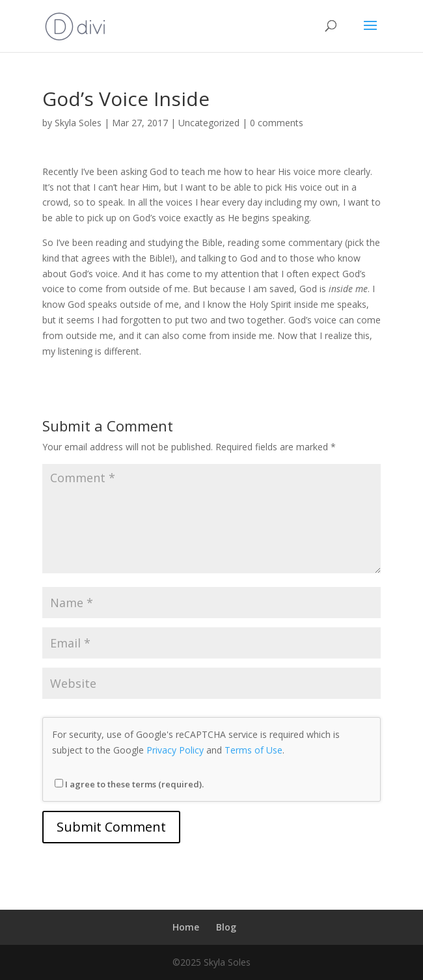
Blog (226, 927)
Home (186, 927)
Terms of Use (253, 750)
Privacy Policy (175, 750)
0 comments (277, 123)
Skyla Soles (78, 123)
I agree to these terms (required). (129, 784)
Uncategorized (209, 123)
